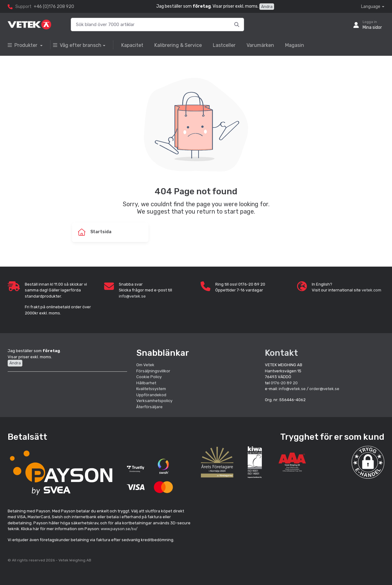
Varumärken (260, 45)
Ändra (267, 7)
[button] (368, 462)
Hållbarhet (146, 383)
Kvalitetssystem (151, 389)
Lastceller (224, 45)
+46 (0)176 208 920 (54, 7)
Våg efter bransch (77, 45)
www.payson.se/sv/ (119, 529)
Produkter (23, 45)
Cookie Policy (149, 377)
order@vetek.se (324, 389)
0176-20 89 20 (284, 383)
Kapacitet (132, 45)
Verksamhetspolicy (154, 401)
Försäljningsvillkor (153, 371)
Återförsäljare (149, 407)
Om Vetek (145, 365)
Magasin (295, 45)
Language (371, 7)
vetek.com (371, 290)
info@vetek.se (132, 296)
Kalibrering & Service (178, 45)
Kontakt (281, 353)
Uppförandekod (151, 395)
